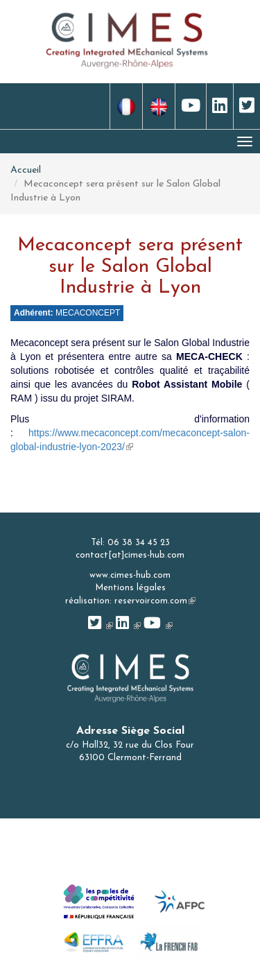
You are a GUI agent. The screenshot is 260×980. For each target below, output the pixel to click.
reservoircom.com (155, 601)
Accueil (26, 170)
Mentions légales (130, 588)
